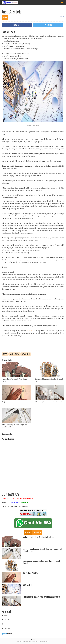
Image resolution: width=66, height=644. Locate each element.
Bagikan (48, 25)
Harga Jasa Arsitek (7, 402)
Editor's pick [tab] (37, 532)
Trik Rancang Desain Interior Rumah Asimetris (49, 402)
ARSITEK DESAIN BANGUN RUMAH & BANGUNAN (35, 642)
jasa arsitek (31, 331)
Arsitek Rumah (15, 354)
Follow (5, 18)
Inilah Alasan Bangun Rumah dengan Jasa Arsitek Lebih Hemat (42, 550)
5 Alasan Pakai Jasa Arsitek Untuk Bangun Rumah (43, 537)
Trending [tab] (28, 532)
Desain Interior (8, 624)
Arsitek (5, 354)
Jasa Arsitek (26, 354)
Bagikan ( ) (17, 25)
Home (33, 640)
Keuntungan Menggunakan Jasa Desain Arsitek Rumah (41, 562)
